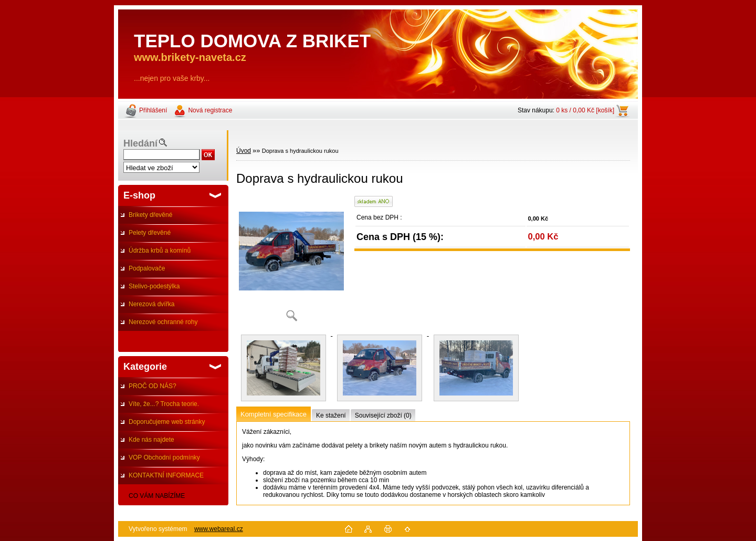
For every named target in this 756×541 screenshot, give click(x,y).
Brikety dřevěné (150, 215)
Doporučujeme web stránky (167, 422)
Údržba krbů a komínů (160, 251)
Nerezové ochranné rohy (163, 322)
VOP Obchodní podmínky (164, 457)
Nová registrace (210, 110)
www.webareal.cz (219, 529)
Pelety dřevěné (150, 233)
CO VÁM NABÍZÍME (157, 496)
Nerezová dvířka (151, 304)
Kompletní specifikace (274, 414)
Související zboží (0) (383, 415)
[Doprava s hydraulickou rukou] (291, 262)
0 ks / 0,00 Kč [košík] (585, 110)
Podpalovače (147, 268)
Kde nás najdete (151, 440)
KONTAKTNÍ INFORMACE (166, 475)
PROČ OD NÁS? (153, 386)
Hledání (140, 143)
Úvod (244, 151)
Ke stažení (331, 415)
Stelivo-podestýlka (154, 286)
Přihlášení (153, 110)
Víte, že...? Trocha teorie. (164, 404)
